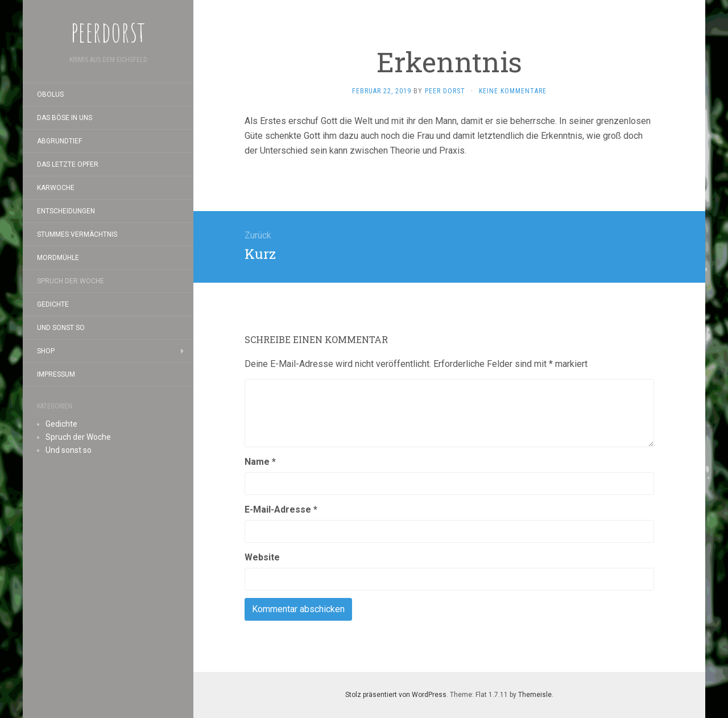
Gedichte (53, 304)
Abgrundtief (59, 141)
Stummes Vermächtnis (77, 234)
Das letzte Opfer (68, 164)
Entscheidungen (66, 211)
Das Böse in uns (65, 118)
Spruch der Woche (71, 281)
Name (260, 462)
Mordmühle (58, 258)
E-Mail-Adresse (281, 509)
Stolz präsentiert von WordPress (396, 695)
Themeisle (535, 695)
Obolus (50, 94)
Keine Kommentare (513, 91)
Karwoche (56, 188)
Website (262, 557)
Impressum (56, 374)
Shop (46, 351)
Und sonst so (61, 328)
